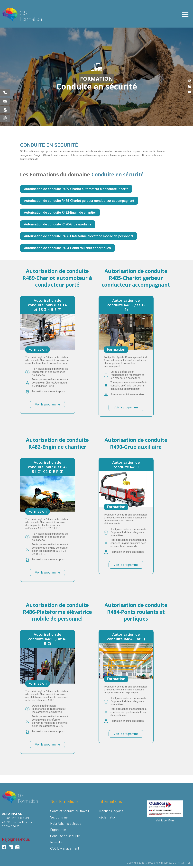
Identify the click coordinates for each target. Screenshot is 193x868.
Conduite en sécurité (65, 838)
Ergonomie (58, 831)
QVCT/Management (65, 850)
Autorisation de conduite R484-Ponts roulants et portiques (67, 248)
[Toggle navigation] (185, 15)
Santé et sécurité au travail (70, 813)
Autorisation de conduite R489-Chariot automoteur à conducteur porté (76, 189)
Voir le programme (47, 405)
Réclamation (108, 819)
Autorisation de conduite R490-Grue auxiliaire (58, 224)
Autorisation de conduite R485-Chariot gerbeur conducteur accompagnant (79, 201)
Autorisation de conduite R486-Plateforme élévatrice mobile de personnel (78, 236)
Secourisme (59, 819)
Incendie (56, 844)
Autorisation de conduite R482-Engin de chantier (60, 212)
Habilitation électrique (66, 825)
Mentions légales (111, 813)
